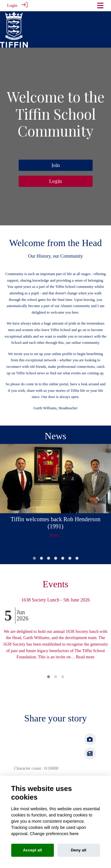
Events (55, 583)
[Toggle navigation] (100, 5)
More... (56, 534)
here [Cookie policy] (74, 834)
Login (12, 5)
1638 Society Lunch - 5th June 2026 (56, 599)
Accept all (32, 850)
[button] (34, 557)
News (55, 435)
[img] (90, 752)
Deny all (78, 850)
